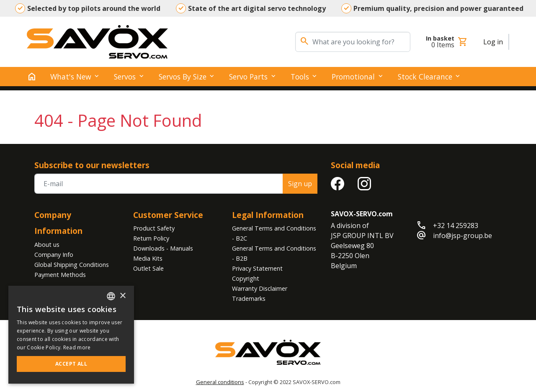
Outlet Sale (148, 268)
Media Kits (148, 258)
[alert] (71, 335)
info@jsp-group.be (463, 236)
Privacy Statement (257, 268)
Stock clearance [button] (425, 77)
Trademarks (249, 298)
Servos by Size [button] (183, 77)
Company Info (54, 255)
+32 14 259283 (456, 225)
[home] (32, 77)
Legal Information (268, 215)
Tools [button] (300, 77)
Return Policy (151, 238)
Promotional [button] (353, 77)
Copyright (246, 278)
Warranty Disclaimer (260, 288)
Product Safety (154, 228)
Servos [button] (125, 77)
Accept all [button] (71, 364)
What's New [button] (71, 77)
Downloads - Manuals (163, 248)
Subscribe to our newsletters (92, 165)
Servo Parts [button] (248, 77)
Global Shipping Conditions (72, 265)
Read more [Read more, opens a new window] (77, 347)
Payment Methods (60, 275)
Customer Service (168, 215)
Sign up (300, 184)
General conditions (220, 382)
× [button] (122, 296)
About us (47, 245)
